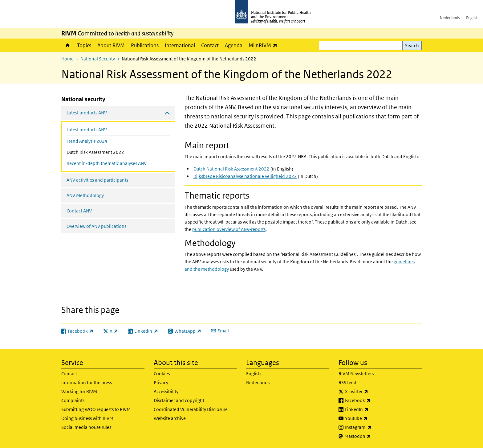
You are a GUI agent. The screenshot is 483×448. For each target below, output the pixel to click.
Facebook (374, 401)
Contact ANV (79, 211)
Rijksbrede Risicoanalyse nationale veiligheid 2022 (245, 176)
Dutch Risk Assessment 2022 (108, 152)
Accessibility (166, 391)
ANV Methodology (85, 195)
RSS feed (347, 382)
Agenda (234, 45)
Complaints (73, 400)
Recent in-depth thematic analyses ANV (107, 163)
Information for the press (87, 382)
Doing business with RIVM (87, 418)
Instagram (375, 427)
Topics (84, 45)
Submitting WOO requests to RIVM (96, 409)
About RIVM (111, 45)
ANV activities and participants (97, 180)
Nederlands (450, 18)
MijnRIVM (264, 45)
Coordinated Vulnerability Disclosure (191, 409)
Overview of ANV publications (96, 226)
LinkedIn (373, 409)
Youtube (372, 418)
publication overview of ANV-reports (229, 229)
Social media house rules (86, 427)
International (180, 45)
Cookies (162, 374)
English (472, 18)
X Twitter (373, 392)
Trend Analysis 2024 (87, 141)
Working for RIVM (79, 391)
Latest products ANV (87, 130)
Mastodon (374, 436)
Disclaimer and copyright (179, 400)
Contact (210, 45)
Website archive (170, 418)
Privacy (161, 382)
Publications (145, 45)
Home (68, 45)
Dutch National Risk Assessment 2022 (231, 169)
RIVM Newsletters (356, 374)
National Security (98, 59)
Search (412, 45)
